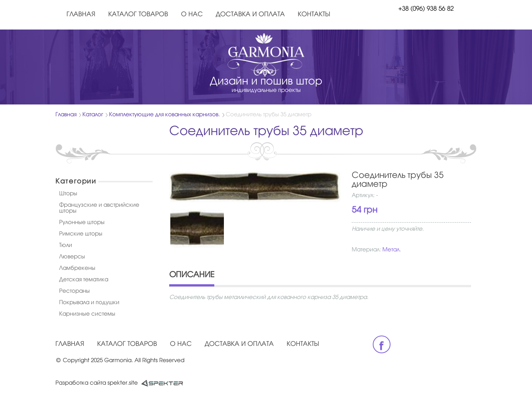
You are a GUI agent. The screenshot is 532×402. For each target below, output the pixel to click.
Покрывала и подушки (89, 303)
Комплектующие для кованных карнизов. (164, 115)
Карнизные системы (87, 314)
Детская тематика (84, 280)
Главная (81, 15)
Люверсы (72, 257)
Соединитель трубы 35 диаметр (269, 115)
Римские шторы (81, 234)
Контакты (314, 15)
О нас (192, 15)
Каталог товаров (138, 15)
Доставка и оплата (250, 15)
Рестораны (74, 291)
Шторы (68, 194)
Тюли (66, 245)
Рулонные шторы (82, 223)
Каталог (93, 115)
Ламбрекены (77, 268)
